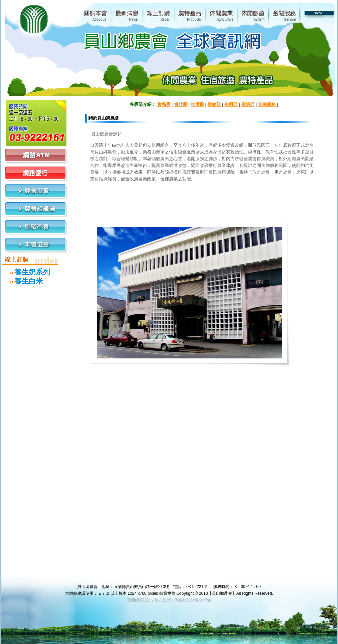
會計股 (181, 104)
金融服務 (267, 104)
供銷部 (214, 104)
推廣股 (198, 104)
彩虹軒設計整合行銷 (193, 600)
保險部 (248, 104)
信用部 (231, 104)
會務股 (164, 104)
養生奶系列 (26, 272)
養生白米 (23, 281)
